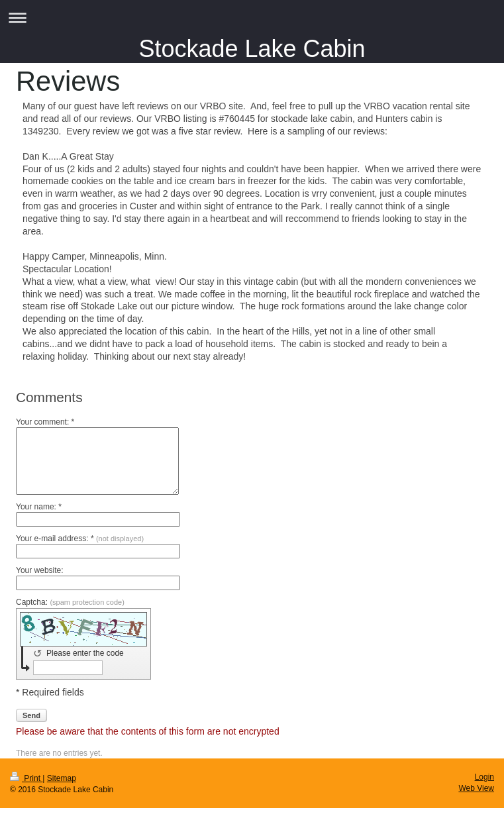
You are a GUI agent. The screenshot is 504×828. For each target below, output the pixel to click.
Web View (476, 788)
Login (484, 777)
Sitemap (62, 778)
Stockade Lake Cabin (252, 49)
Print (26, 778)
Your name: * (39, 507)
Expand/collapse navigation (252, 18)
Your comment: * (45, 422)
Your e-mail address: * (80, 539)
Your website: (40, 570)
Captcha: (70, 602)
